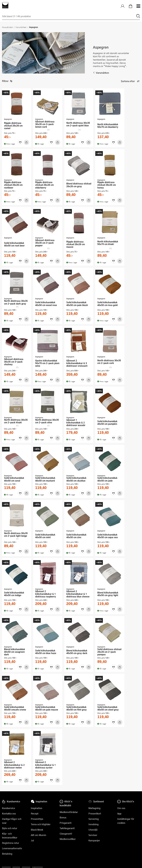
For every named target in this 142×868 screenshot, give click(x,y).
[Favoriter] (20, 142)
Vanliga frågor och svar (12, 821)
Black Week (37, 830)
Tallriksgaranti (67, 828)
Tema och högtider (41, 824)
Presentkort (95, 813)
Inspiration (37, 808)
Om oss (121, 808)
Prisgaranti (66, 823)
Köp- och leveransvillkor (10, 836)
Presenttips (37, 819)
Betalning (7, 854)
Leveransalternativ (12, 848)
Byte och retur (10, 828)
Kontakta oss (9, 813)
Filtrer (7, 81)
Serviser (93, 835)
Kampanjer (94, 840)
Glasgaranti (66, 834)
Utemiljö (93, 830)
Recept (35, 813)
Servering (94, 819)
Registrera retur (11, 843)
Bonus (63, 817)
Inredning (93, 824)
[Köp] (26, 142)
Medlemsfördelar (69, 812)
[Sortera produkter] (130, 81)
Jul (32, 840)
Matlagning (94, 808)
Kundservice (9, 808)
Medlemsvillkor (68, 839)
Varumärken (21, 27)
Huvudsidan (7, 27)
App (119, 813)
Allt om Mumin (38, 835)
